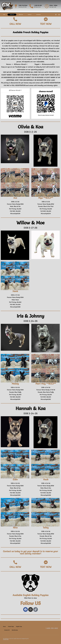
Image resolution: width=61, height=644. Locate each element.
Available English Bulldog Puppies (31, 595)
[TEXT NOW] (46, 19)
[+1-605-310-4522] (31, 6)
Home (4, 15)
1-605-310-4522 (52, 628)
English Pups (21, 15)
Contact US (30, 15)
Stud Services (38, 15)
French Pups (12, 15)
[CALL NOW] (15, 19)
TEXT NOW (46, 24)
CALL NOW (15, 24)
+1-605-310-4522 (38, 5)
